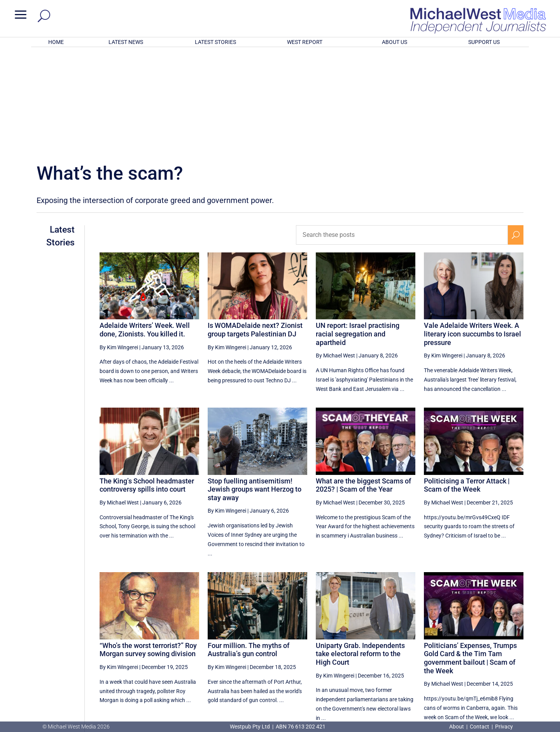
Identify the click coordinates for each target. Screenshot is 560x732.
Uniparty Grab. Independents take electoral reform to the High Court (360, 552)
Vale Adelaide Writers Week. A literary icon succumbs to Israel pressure (472, 232)
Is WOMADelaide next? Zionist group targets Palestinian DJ (255, 228)
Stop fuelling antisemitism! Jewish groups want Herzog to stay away (255, 387)
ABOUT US (395, 42)
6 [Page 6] (499, 650)
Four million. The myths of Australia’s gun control (248, 548)
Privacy (504, 727)
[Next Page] (515, 650)
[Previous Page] (416, 650)
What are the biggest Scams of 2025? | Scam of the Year (363, 383)
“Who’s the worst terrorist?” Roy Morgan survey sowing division (148, 548)
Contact (479, 727)
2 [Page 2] (433, 650)
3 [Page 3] (449, 650)
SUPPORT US (484, 42)
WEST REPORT (305, 42)
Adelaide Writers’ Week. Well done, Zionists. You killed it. (145, 228)
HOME (56, 42)
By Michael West (335, 254)
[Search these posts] (402, 133)
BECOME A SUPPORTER (520, 679)
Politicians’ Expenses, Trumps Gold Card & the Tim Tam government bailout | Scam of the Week (470, 556)
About (457, 727)
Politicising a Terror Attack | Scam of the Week (467, 383)
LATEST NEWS (126, 42)
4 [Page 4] (466, 650)
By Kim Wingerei (119, 245)
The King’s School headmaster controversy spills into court (147, 383)
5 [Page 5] (483, 650)
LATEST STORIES (215, 42)
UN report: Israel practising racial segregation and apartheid (358, 232)
